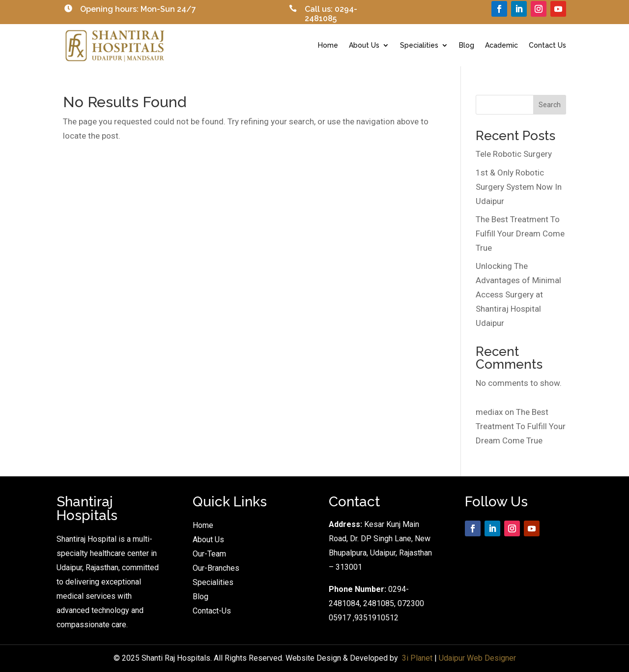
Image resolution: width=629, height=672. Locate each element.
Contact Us (547, 45)
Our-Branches (216, 568)
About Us (364, 45)
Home (328, 45)
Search (550, 105)
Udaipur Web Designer (477, 658)
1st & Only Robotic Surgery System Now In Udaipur (519, 187)
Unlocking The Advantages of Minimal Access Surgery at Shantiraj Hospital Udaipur (518, 294)
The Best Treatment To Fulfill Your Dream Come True (520, 234)
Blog (467, 45)
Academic (501, 45)
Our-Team (209, 554)
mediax (489, 412)
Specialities (419, 45)
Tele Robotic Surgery (514, 154)
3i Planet (417, 658)
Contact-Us (212, 611)
